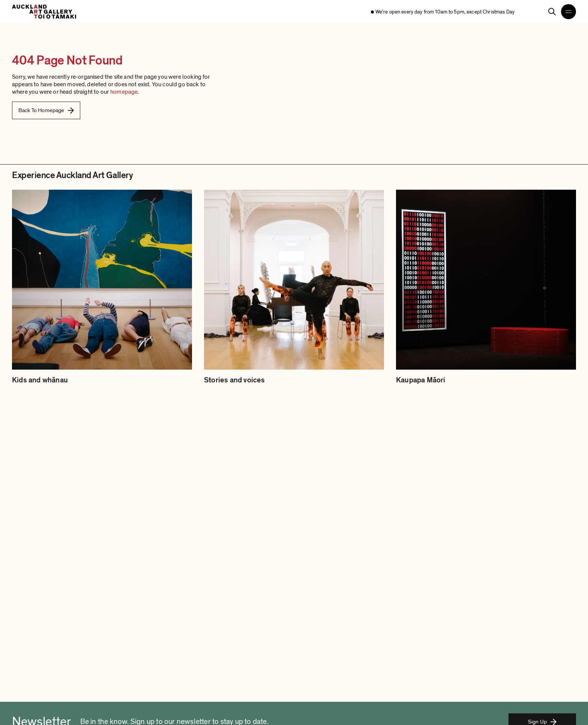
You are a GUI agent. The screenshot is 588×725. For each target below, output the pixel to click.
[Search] (552, 12)
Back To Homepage (46, 110)
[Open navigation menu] (568, 12)
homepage (124, 92)
